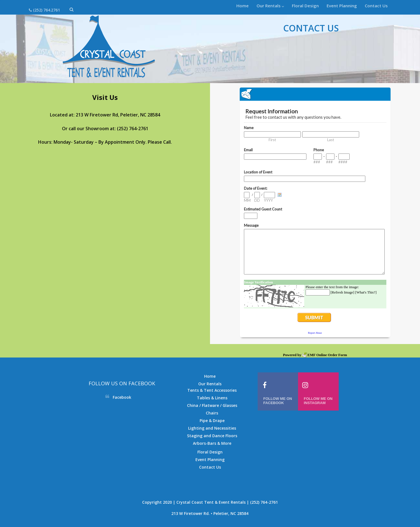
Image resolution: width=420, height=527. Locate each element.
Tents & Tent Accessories (212, 390)
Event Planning (342, 6)
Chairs (212, 413)
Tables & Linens (212, 398)
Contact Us (376, 6)
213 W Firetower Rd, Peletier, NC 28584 (118, 115)
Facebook (122, 397)
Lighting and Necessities (212, 428)
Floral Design (305, 6)
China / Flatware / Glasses (212, 405)
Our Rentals (270, 6)
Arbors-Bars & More (212, 443)
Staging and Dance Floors (212, 436)
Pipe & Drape (212, 421)
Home (243, 6)
